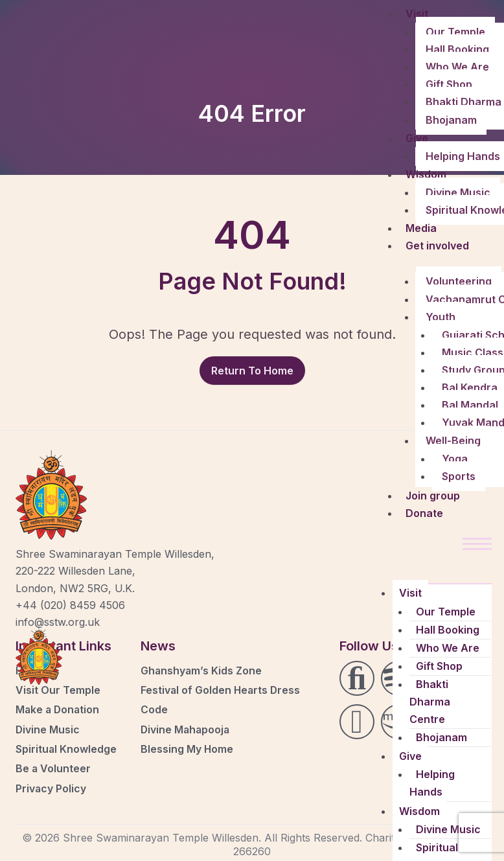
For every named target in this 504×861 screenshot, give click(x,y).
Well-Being (453, 441)
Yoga (455, 459)
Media (421, 228)
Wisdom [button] (419, 811)
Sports (459, 476)
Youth (441, 317)
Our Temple (455, 32)
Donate (424, 513)
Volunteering (459, 281)
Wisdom (426, 174)
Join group (433, 496)
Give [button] (410, 756)
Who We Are (457, 67)
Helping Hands (432, 783)
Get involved (437, 246)
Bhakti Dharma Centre (430, 702)
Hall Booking (457, 49)
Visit (417, 14)
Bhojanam (451, 120)
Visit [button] (410, 593)
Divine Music (458, 192)
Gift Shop (449, 84)
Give (417, 138)
